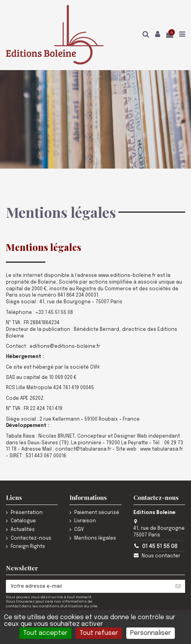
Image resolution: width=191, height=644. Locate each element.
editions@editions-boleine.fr (65, 347)
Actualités (23, 530)
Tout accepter (45, 633)
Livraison (85, 521)
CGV (79, 530)
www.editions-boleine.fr (127, 276)
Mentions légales (95, 538)
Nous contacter (161, 556)
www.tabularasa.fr (162, 449)
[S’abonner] (178, 586)
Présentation (27, 513)
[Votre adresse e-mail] (88, 586)
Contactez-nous (31, 538)
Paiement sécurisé (97, 513)
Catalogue (23, 521)
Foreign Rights (28, 547)
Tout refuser (99, 633)
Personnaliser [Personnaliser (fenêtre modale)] (151, 633)
